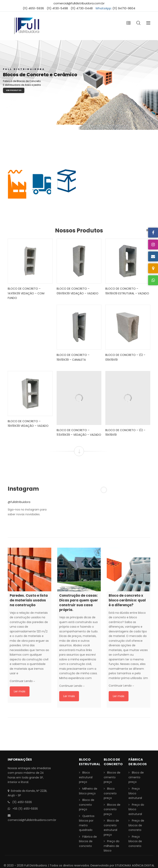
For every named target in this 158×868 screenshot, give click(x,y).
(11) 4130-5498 (57, 8)
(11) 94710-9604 (124, 8)
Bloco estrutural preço (86, 777)
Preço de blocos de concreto (136, 825)
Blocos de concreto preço (112, 809)
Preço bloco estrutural (135, 793)
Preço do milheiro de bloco (112, 846)
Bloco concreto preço (110, 793)
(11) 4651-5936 (33, 8)
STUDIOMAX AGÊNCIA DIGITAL (135, 865)
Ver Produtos (14, 90)
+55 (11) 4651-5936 (25, 809)
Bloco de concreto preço (87, 805)
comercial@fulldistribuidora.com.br (79, 3)
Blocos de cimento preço (112, 777)
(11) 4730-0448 (82, 8)
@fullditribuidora (19, 502)
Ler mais (20, 691)
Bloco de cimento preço (136, 777)
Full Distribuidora (36, 865)
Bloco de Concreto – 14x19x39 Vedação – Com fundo (26, 293)
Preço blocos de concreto (135, 841)
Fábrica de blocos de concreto (88, 841)
